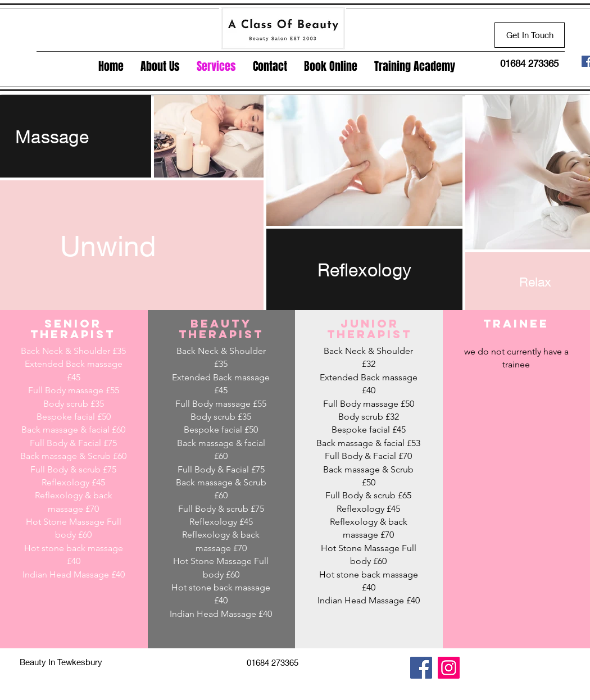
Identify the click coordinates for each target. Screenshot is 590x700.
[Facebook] (421, 668)
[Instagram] (449, 668)
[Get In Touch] (530, 35)
